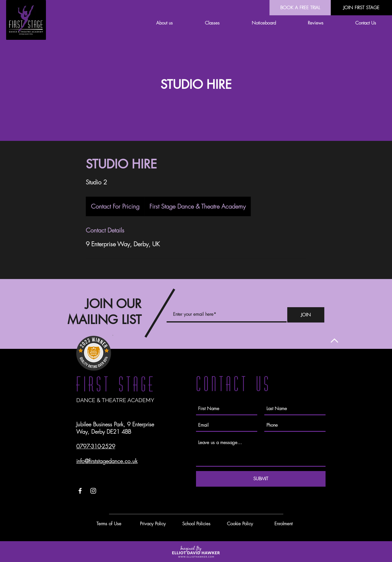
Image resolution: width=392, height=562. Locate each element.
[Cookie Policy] (240, 524)
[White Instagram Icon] (93, 491)
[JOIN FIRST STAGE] (361, 8)
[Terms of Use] (109, 524)
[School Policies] (196, 524)
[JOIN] (306, 315)
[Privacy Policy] (153, 524)
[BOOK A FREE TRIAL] (300, 8)
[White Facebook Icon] (80, 491)
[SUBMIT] (261, 479)
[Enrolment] (283, 524)
